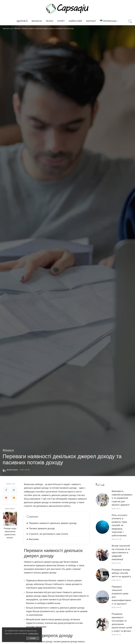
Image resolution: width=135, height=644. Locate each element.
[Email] (14, 498)
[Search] (130, 21)
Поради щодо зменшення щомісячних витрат (10, 533)
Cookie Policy (33, 633)
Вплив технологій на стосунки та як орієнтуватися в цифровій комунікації (121, 553)
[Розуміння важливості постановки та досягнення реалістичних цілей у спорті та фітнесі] (102, 624)
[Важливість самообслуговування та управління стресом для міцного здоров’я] (102, 500)
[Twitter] (14, 490)
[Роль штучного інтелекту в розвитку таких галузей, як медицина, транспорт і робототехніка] (102, 527)
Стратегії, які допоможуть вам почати (48, 534)
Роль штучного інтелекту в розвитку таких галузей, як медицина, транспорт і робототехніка (120, 525)
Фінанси (8, 450)
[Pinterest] (6, 498)
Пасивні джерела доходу (42, 528)
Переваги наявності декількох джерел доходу (53, 523)
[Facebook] (6, 490)
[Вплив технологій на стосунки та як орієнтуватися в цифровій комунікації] (102, 554)
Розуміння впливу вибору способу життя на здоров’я (121, 573)
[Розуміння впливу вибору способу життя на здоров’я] (102, 575)
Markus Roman (12, 470)
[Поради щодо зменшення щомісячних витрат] (10, 519)
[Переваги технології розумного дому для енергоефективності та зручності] (102, 597)
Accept (33, 638)
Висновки (34, 539)
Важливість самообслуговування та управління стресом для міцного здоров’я (122, 498)
